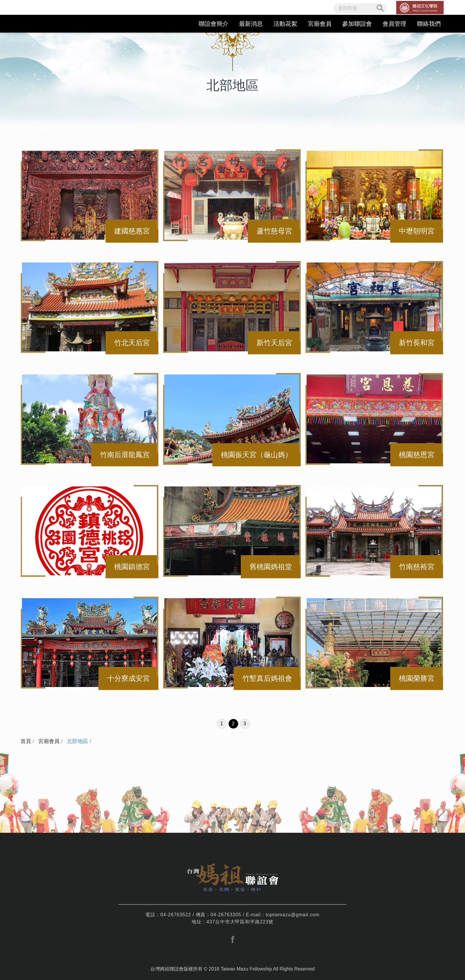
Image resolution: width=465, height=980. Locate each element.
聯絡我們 (429, 24)
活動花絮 (285, 24)
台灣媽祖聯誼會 (57, 16)
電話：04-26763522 (168, 915)
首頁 (26, 741)
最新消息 (251, 24)
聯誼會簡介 (214, 24)
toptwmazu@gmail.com (293, 915)
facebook (232, 939)
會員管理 (394, 24)
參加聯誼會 (357, 24)
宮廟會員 (320, 24)
